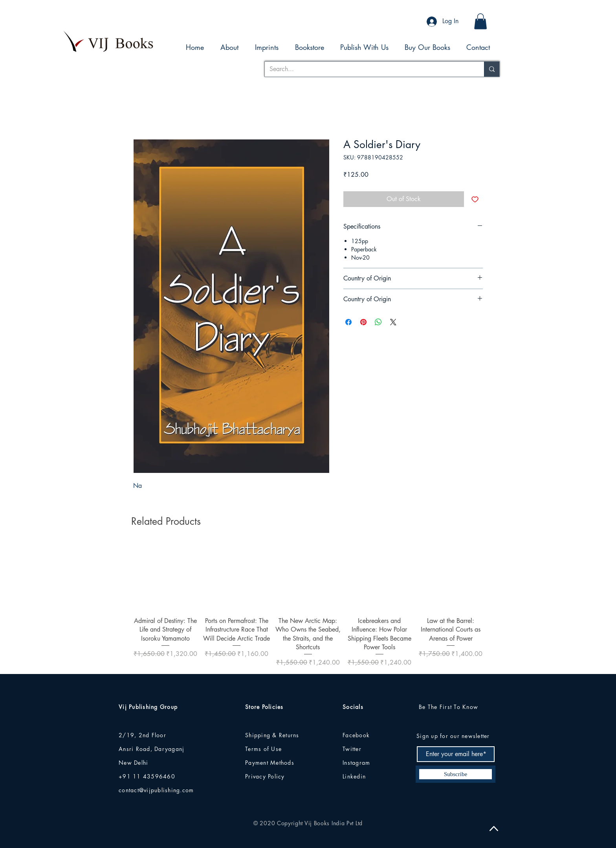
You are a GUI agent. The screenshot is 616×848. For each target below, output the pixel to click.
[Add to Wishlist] (475, 199)
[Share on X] (393, 322)
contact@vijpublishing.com (156, 790)
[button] (480, 21)
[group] (308, 605)
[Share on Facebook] (348, 322)
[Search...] (368, 69)
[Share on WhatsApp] (378, 322)
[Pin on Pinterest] (363, 322)
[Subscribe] (456, 774)
